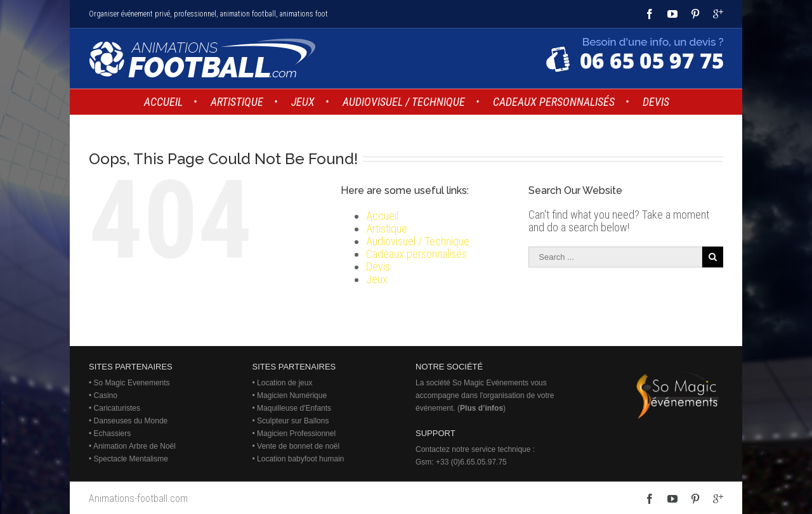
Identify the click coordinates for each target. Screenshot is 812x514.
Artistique (387, 228)
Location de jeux (285, 383)
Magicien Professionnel (296, 434)
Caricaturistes (117, 408)
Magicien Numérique (292, 395)
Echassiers (113, 434)
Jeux (377, 279)
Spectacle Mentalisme (131, 459)
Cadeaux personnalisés (416, 254)
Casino (106, 395)
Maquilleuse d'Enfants (294, 408)
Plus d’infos (481, 408)
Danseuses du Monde (131, 421)
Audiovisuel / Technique (418, 241)
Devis (378, 267)
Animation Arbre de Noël (134, 446)
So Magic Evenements (132, 383)
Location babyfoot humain (300, 459)
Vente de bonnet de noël (298, 446)
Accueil (382, 216)
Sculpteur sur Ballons (293, 421)
